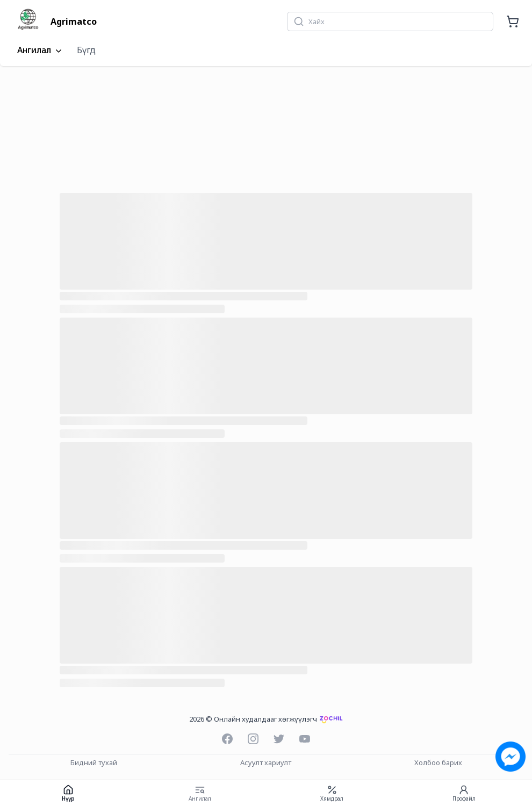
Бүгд (86, 50)
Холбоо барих (438, 763)
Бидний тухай (94, 763)
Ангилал (41, 51)
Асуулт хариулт (266, 763)
